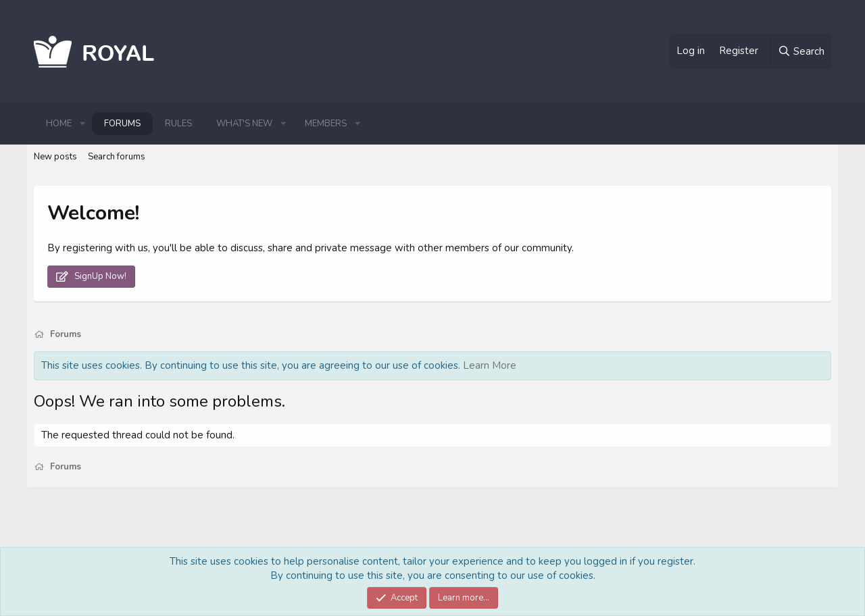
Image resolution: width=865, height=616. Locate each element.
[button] (82, 124)
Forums (122, 124)
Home (59, 124)
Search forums (117, 157)
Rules (178, 124)
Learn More (490, 365)
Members (326, 124)
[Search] (801, 51)
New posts (55, 157)
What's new (244, 124)
